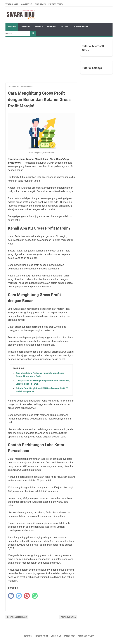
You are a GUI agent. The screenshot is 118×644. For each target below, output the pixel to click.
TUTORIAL (65, 27)
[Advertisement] (41, 61)
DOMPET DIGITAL (81, 27)
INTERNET (52, 27)
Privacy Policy (56, 4)
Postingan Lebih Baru (17, 617)
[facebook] (11, 596)
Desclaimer (69, 636)
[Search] (17, 33)
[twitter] (19, 596)
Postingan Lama (68, 617)
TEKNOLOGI (26, 27)
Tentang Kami (12, 4)
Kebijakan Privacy (86, 636)
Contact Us (27, 4)
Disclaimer (40, 4)
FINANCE (39, 27)
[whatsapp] (35, 596)
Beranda (12, 27)
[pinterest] (27, 596)
